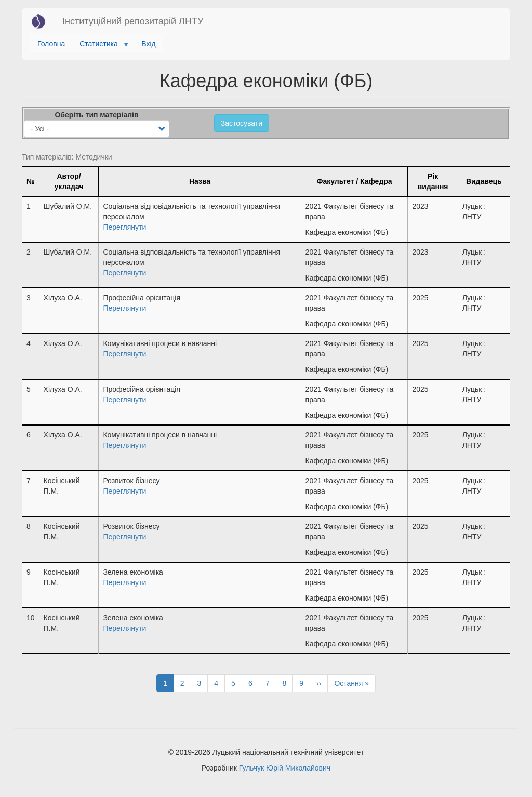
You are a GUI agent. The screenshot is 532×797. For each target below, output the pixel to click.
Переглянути (124, 227)
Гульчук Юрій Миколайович (285, 768)
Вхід (148, 44)
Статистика (101, 46)
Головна (51, 44)
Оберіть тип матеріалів (96, 115)
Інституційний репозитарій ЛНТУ (133, 21)
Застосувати (242, 123)
